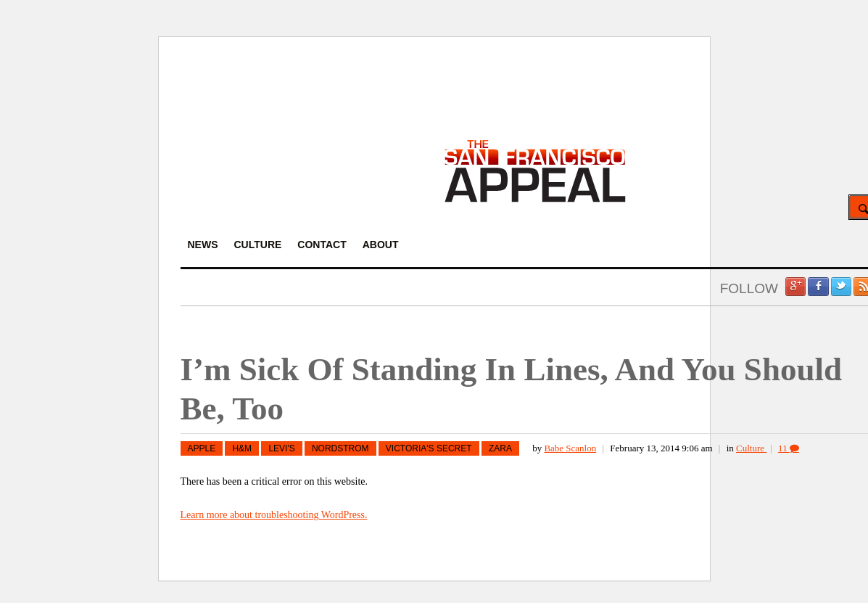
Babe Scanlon (570, 448)
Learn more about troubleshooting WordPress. (274, 515)
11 (789, 448)
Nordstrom (340, 448)
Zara (500, 448)
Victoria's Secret (429, 448)
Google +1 (795, 287)
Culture (751, 448)
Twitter (841, 287)
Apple (202, 448)
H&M (242, 448)
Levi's (281, 448)
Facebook (818, 287)
